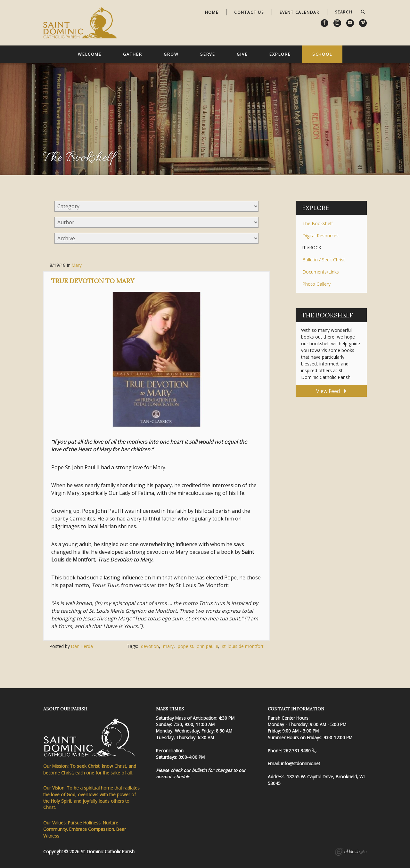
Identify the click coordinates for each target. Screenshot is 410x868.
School (322, 54)
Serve (208, 54)
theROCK (312, 247)
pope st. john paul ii (198, 646)
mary (168, 646)
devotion (150, 646)
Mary (77, 265)
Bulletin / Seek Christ (324, 260)
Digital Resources (320, 236)
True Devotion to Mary (93, 281)
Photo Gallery (316, 284)
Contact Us (249, 12)
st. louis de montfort (243, 646)
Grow (171, 54)
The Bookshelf (318, 223)
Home (212, 12)
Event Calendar (299, 12)
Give (242, 54)
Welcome (90, 54)
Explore (280, 54)
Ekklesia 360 (351, 853)
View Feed (331, 391)
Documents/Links (321, 272)
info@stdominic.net (300, 763)
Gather (132, 54)
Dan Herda (82, 646)
